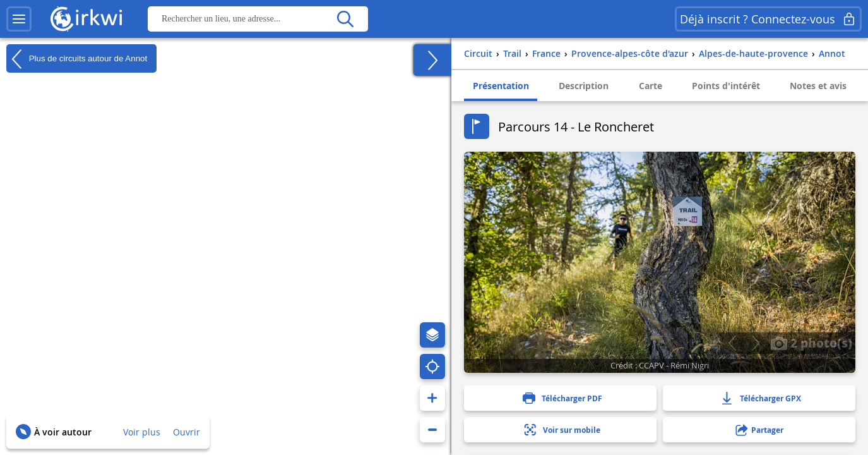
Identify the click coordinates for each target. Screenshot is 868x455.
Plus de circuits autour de (77, 59)
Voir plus (142, 432)
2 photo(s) (811, 343)
